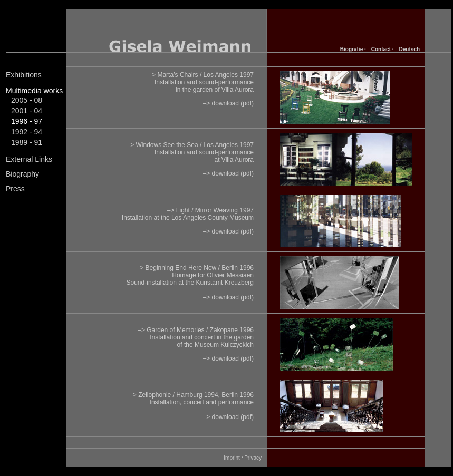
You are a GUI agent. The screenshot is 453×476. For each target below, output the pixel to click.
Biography (22, 174)
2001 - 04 (27, 111)
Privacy (253, 458)
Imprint (232, 458)
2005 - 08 (27, 100)
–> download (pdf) (228, 103)
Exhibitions (24, 75)
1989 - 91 (27, 142)
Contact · (383, 49)
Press (15, 189)
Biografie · (353, 49)
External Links (29, 159)
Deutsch (409, 49)
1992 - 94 (27, 132)
